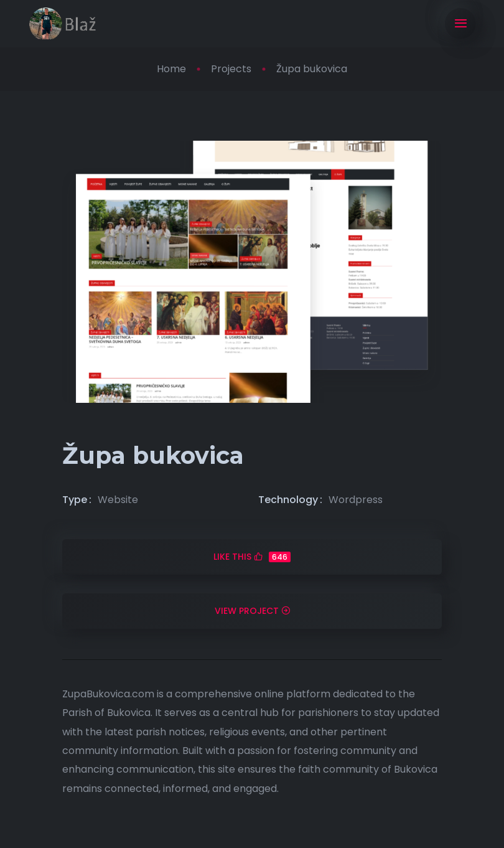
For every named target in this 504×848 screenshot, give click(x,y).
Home (171, 69)
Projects (231, 69)
